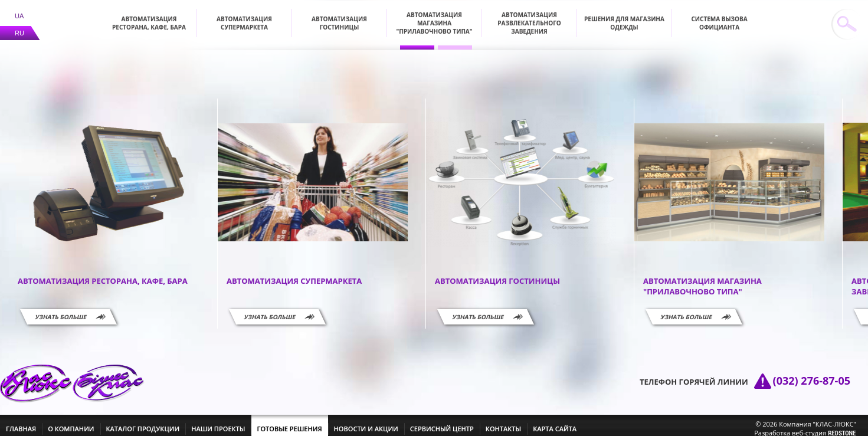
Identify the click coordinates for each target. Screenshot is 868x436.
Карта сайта (555, 422)
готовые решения (289, 422)
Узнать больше (61, 310)
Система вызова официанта (719, 16)
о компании (71, 422)
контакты (503, 422)
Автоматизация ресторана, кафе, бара (149, 16)
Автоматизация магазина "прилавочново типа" (435, 16)
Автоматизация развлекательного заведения (529, 16)
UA (19, 9)
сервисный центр (442, 422)
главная (21, 422)
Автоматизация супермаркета (244, 16)
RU (19, 26)
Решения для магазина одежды (624, 16)
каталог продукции (143, 422)
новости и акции (366, 422)
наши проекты (218, 422)
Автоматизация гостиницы (339, 16)
